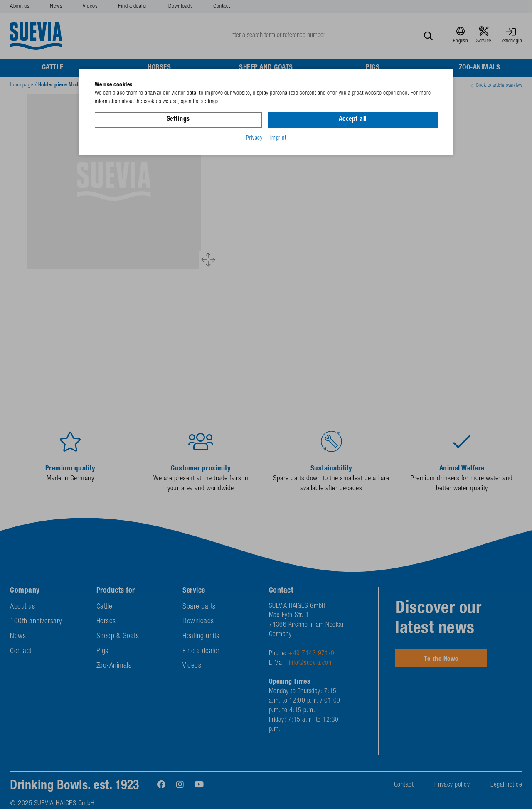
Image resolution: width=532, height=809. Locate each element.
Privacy (254, 138)
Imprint (278, 138)
